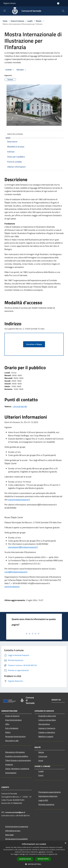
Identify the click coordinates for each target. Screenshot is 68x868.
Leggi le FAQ (43, 800)
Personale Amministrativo (15, 736)
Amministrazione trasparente (17, 826)
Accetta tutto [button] (25, 859)
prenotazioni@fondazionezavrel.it (23, 547)
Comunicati (43, 756)
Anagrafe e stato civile (47, 716)
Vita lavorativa (44, 724)
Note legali (9, 835)
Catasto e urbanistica (47, 732)
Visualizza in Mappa (34, 344)
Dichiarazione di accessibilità (16, 839)
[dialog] (34, 854)
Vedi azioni (22, 70)
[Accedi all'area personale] (58, 3)
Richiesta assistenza (46, 804)
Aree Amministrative (13, 720)
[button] (34, 864)
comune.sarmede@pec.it (15, 812)
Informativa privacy (13, 831)
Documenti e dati (12, 741)
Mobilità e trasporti (46, 736)
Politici (8, 732)
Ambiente (9, 764)
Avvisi (41, 760)
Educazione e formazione (15, 752)
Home (5, 21)
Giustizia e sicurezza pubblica (17, 756)
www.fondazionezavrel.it (19, 500)
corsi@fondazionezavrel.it (16, 572)
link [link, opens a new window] (56, 854)
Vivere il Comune (18, 21)
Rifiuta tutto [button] (43, 859)
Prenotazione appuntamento (50, 792)
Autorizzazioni (11, 773)
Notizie (41, 752)
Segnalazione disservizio (48, 796)
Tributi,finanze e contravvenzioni (18, 760)
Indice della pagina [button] (15, 134)
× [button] (65, 843)
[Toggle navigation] (5, 11)
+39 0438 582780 (20, 406)
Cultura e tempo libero (47, 720)
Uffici (7, 724)
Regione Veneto (10, 3)
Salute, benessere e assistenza (17, 769)
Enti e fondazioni (12, 728)
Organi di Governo (12, 716)
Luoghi (30, 21)
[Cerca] (63, 11)
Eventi (41, 775)
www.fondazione (12, 587)
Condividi (10, 70)
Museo (39, 21)
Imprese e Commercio (47, 728)
